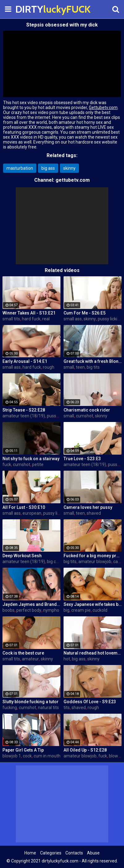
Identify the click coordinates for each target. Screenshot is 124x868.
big (66, 610)
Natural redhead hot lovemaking (93, 653)
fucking (10, 708)
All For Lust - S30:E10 (24, 507)
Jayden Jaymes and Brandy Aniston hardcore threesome (31, 604)
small (69, 367)
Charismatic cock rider (87, 410)
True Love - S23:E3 (82, 459)
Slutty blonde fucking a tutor (31, 702)
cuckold (100, 610)
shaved (94, 513)
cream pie (81, 610)
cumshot (85, 416)
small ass (73, 319)
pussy (53, 416)
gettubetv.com (73, 180)
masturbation (20, 168)
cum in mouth (47, 756)
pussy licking (110, 319)
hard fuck (31, 319)
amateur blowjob (95, 562)
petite (38, 464)
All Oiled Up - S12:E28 (85, 750)
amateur (30, 659)
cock (27, 756)
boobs (8, 610)
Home (30, 853)
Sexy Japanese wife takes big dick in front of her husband (93, 604)
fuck (7, 464)
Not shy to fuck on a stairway (31, 459)
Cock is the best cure (23, 653)
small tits (11, 319)
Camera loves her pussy (88, 507)
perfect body (29, 610)
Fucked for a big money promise (93, 556)
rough (49, 367)
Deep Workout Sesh (22, 556)
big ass (48, 168)
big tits (93, 367)
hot (67, 659)
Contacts (74, 853)
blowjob (116, 756)
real (46, 319)
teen (80, 367)
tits (67, 708)
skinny (69, 168)
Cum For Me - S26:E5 (85, 313)
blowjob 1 (12, 756)
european (32, 513)
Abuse (93, 853)
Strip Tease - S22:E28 (24, 410)
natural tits (48, 708)
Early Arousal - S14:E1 (25, 361)
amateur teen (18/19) (24, 416)
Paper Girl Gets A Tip (23, 750)
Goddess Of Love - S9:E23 (90, 702)
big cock (55, 562)
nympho (51, 610)
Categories (51, 853)
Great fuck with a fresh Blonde (93, 361)
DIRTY (31, 9)
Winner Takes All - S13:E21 (29, 313)
